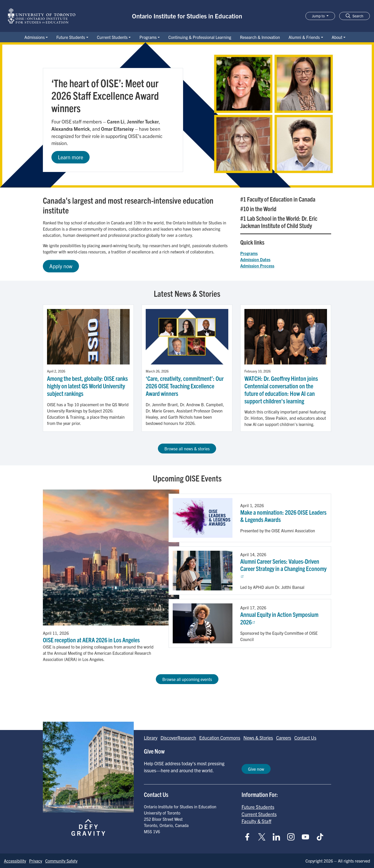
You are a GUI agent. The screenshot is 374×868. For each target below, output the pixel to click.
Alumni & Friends (304, 37)
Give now (256, 769)
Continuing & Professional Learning (200, 37)
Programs (148, 37)
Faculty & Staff (256, 821)
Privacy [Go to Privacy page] (36, 861)
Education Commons (220, 738)
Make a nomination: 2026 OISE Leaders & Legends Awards (283, 516)
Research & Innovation (260, 37)
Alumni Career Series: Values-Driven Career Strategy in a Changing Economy (283, 568)
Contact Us (305, 738)
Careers (284, 738)
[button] (355, 16)
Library (151, 738)
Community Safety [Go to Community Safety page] (61, 861)
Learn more (71, 157)
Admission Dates (255, 259)
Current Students (112, 37)
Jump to (319, 16)
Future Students (71, 37)
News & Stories (258, 738)
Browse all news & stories (187, 449)
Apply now (61, 266)
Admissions (35, 37)
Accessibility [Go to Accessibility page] (15, 861)
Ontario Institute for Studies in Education (187, 16)
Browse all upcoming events (187, 679)
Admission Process (257, 266)
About (337, 37)
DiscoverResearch (178, 738)
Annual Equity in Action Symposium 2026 (279, 618)
